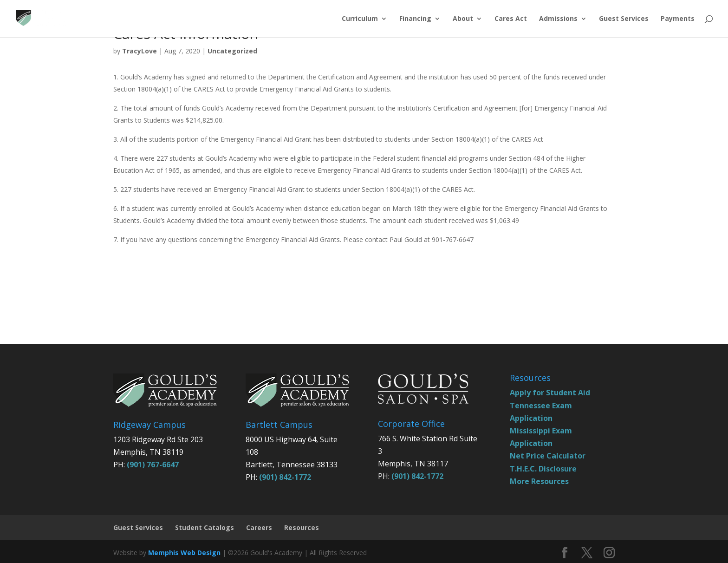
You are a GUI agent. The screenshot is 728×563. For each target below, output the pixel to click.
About (463, 19)
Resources (302, 527)
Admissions (558, 19)
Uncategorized (232, 51)
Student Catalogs (205, 527)
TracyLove (140, 51)
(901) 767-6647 (153, 465)
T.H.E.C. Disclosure (543, 469)
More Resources (539, 481)
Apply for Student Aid (550, 393)
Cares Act (511, 19)
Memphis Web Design (184, 553)
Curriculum (360, 19)
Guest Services (624, 19)
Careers (259, 527)
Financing (415, 19)
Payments (678, 19)
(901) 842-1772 (285, 477)
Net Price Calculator (548, 456)
